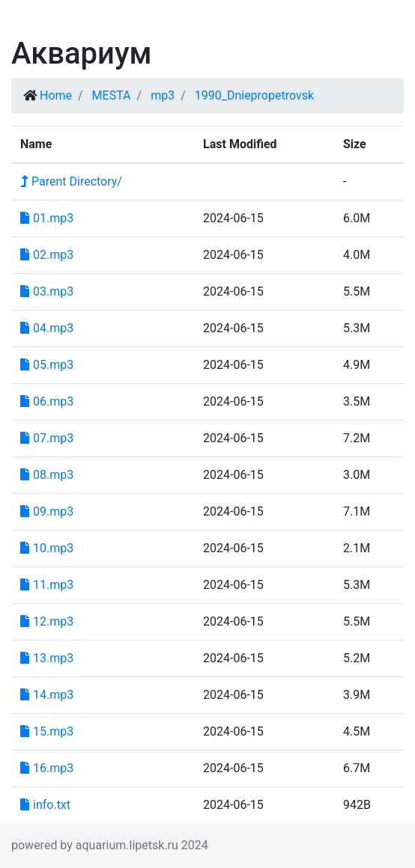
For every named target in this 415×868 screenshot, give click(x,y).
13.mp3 (47, 658)
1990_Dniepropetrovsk (254, 95)
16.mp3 (47, 768)
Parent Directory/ (71, 181)
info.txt (45, 805)
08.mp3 (47, 475)
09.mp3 (47, 511)
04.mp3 (47, 328)
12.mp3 (47, 621)
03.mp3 (47, 291)
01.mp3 (47, 218)
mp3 (163, 95)
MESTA (112, 95)
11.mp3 (47, 585)
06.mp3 (47, 401)
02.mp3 (47, 255)
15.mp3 (47, 731)
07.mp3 (47, 438)
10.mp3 (47, 548)
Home (56, 95)
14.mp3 (47, 695)
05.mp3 (47, 365)
